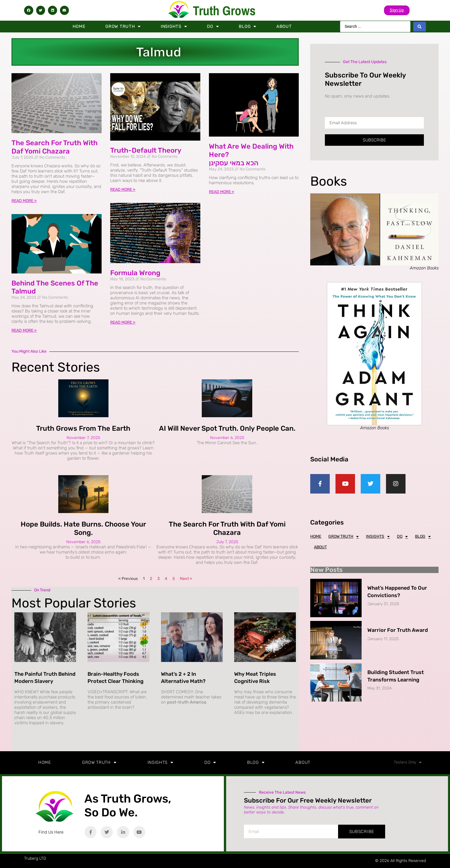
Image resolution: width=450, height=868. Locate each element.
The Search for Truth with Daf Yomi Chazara (55, 147)
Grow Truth (123, 27)
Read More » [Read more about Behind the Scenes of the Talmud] (24, 330)
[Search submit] (420, 27)
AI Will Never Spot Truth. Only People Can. (227, 428)
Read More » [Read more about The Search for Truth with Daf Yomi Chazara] (24, 201)
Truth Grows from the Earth (83, 428)
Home (79, 26)
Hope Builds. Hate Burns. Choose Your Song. (83, 528)
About (284, 26)
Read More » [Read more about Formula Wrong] (123, 322)
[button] (29, 10)
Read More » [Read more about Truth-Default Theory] (123, 190)
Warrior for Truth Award (398, 630)
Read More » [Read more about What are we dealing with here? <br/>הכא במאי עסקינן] (222, 192)
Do (213, 27)
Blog (248, 27)
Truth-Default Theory (146, 150)
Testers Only (408, 762)
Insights (174, 27)
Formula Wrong (135, 273)
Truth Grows (224, 10)
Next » (186, 579)
